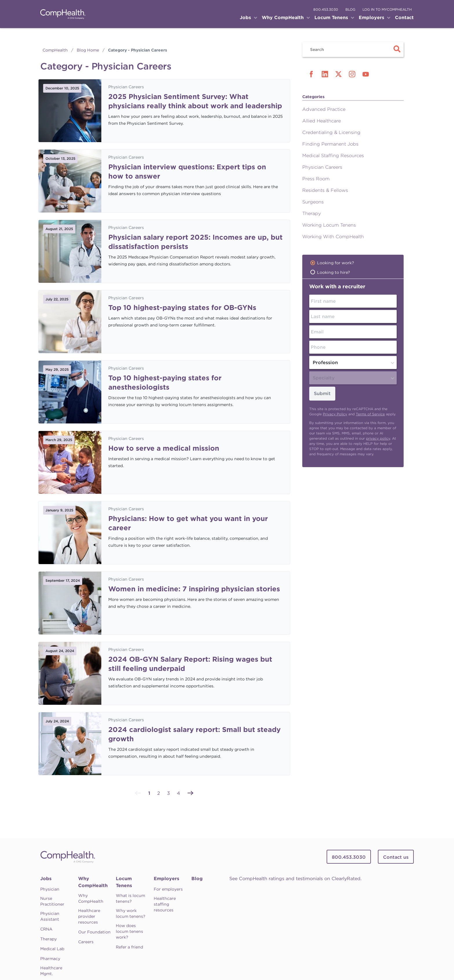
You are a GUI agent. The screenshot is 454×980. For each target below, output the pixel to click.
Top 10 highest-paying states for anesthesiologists (165, 382)
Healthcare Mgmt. (51, 971)
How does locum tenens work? (129, 931)
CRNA (46, 929)
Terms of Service (370, 414)
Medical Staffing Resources (333, 156)
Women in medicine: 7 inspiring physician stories (194, 589)
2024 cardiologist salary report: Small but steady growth (194, 734)
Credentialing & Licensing (331, 132)
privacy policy (378, 438)
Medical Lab (52, 949)
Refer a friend (129, 947)
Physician (50, 889)
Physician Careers (126, 87)
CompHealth (55, 50)
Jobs (46, 879)
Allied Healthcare (322, 121)
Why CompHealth (93, 882)
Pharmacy (50, 959)
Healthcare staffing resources (165, 904)
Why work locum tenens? (131, 913)
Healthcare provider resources (89, 916)
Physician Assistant (50, 916)
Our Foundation (94, 932)
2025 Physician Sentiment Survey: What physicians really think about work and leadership (195, 101)
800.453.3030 (326, 9)
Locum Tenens (124, 882)
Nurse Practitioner (52, 901)
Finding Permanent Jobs (330, 144)
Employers (166, 879)
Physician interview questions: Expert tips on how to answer (187, 171)
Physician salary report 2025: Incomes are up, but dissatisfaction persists (195, 242)
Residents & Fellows (325, 190)
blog (350, 9)
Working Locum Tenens (329, 225)
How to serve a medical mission (164, 448)
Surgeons (313, 202)
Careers (86, 942)
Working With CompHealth (333, 237)
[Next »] (191, 793)
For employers (168, 889)
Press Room (316, 179)
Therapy (312, 213)
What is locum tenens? (130, 898)
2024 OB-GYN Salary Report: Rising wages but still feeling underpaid (190, 664)
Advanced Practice (324, 109)
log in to (387, 9)
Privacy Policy (335, 414)
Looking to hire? (334, 272)
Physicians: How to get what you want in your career (188, 523)
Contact (404, 18)
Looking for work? (336, 263)
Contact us (396, 857)
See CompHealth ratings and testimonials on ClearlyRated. (295, 879)
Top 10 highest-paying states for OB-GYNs (182, 308)
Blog (197, 879)
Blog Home (88, 50)
